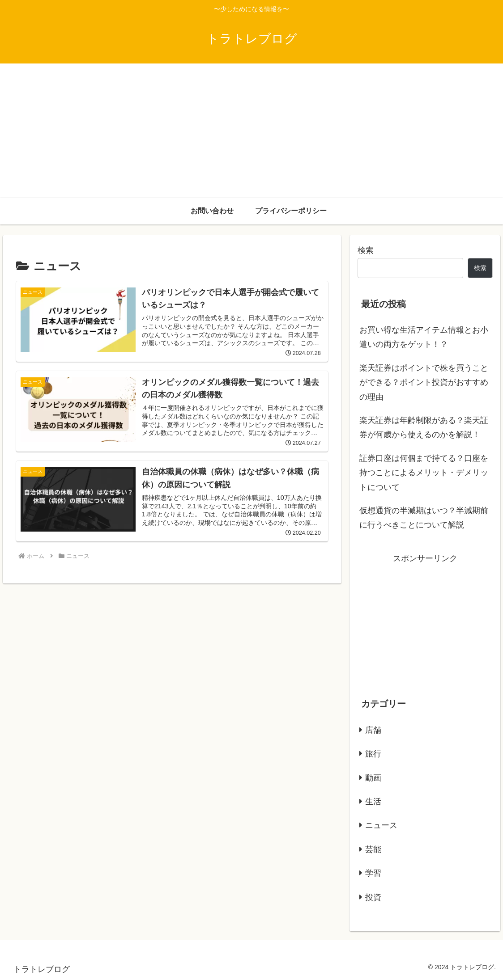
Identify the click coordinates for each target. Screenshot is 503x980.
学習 (373, 873)
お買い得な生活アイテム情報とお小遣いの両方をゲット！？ (424, 337)
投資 (373, 897)
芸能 (373, 849)
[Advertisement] (251, 131)
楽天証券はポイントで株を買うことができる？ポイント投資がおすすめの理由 (424, 382)
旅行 (373, 754)
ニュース (381, 825)
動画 (373, 778)
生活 (373, 802)
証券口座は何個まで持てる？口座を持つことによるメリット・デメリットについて (424, 473)
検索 (366, 250)
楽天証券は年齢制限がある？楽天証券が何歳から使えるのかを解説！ (424, 427)
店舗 (373, 730)
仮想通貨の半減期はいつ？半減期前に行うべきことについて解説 (424, 518)
